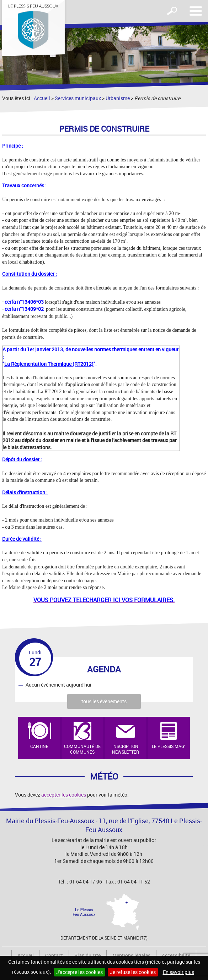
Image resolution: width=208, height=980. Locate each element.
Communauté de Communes (82, 749)
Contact (54, 955)
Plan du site (87, 955)
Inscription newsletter (126, 749)
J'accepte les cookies (79, 972)
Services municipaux (78, 98)
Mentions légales (131, 955)
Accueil (42, 98)
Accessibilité (176, 955)
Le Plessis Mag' (168, 746)
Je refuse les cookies (133, 972)
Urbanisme (118, 98)
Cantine (39, 746)
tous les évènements (104, 701)
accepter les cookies (64, 795)
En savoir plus (178, 972)
